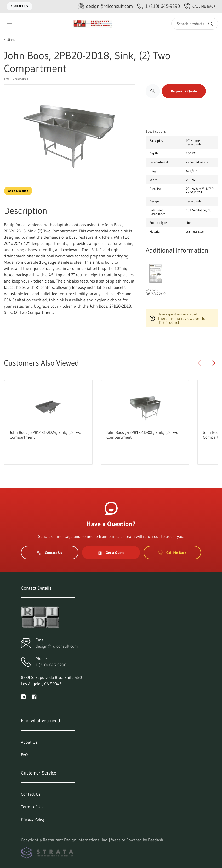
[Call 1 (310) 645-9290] (158, 6)
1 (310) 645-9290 (51, 665)
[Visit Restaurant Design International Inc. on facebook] (34, 696)
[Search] (195, 24)
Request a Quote (184, 91)
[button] (212, 363)
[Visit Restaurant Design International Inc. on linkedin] (23, 696)
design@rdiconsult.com (57, 646)
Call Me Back (200, 6)
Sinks (11, 40)
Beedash (156, 840)
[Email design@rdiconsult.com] (105, 6)
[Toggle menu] (9, 24)
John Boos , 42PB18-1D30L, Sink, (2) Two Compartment (142, 435)
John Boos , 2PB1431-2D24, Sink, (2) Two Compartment (45, 435)
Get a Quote (111, 553)
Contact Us (19, 6)
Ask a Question (18, 191)
